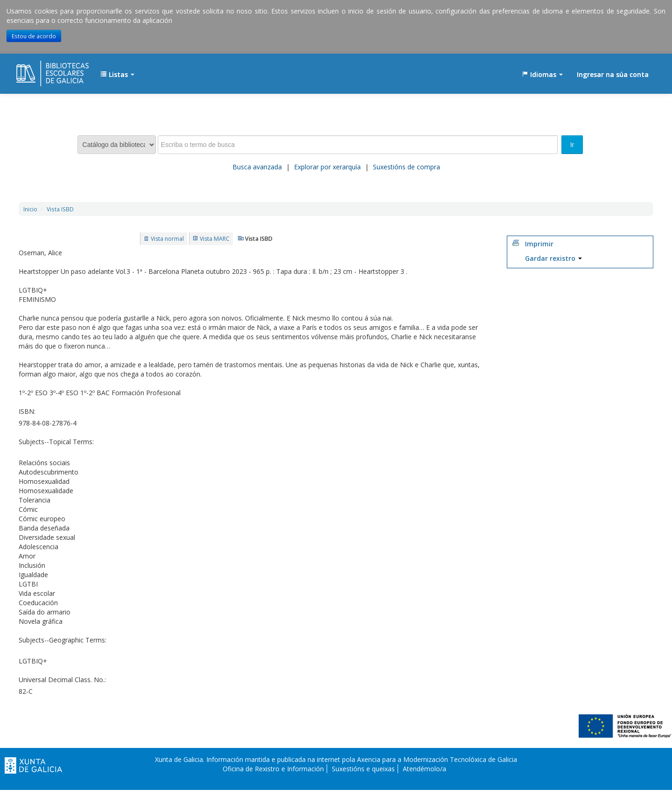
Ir (572, 145)
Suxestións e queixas (363, 769)
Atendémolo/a (424, 769)
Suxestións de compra (406, 167)
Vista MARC (215, 239)
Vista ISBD (60, 209)
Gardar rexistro (553, 258)
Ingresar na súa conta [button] (613, 74)
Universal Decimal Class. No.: (62, 680)
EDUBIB (40, 70)
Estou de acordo (34, 36)
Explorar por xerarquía (327, 167)
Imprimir (539, 244)
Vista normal (167, 239)
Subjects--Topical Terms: (56, 442)
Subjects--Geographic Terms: (63, 640)
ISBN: (27, 411)
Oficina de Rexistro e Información (273, 769)
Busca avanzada (257, 167)
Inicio (30, 209)
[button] (117, 75)
